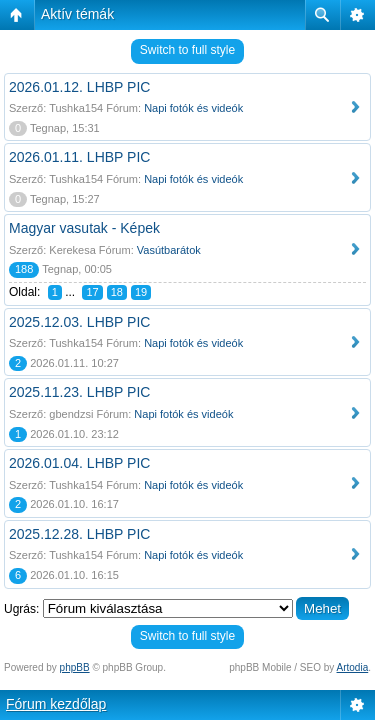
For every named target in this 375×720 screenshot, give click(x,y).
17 (92, 292)
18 (117, 292)
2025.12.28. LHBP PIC (79, 534)
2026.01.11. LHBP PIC (79, 157)
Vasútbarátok (169, 250)
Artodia (353, 667)
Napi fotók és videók (193, 108)
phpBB (75, 667)
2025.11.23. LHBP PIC (79, 392)
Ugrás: (21, 609)
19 (141, 292)
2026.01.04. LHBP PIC (79, 463)
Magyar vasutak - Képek (84, 228)
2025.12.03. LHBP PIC (79, 322)
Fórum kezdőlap (56, 704)
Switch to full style (187, 50)
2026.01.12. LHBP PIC (79, 87)
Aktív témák (77, 14)
